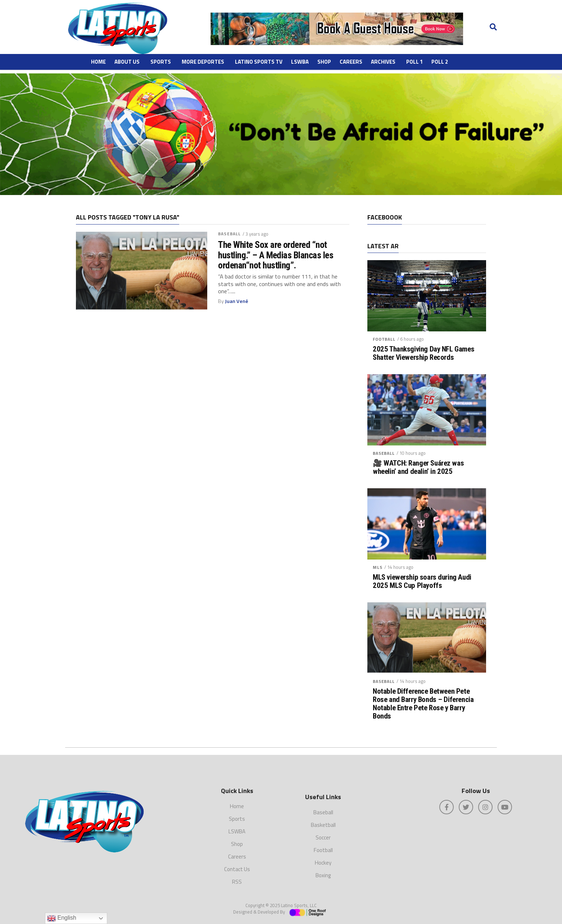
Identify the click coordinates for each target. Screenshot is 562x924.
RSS (237, 882)
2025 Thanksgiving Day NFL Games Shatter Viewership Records (423, 353)
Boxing (323, 875)
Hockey (323, 863)
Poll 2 (440, 62)
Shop (324, 62)
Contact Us (237, 869)
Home (98, 62)
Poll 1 (414, 62)
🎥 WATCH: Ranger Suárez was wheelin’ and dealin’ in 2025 (418, 467)
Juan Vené (237, 301)
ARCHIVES (383, 62)
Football (384, 339)
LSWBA (300, 62)
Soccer (323, 837)
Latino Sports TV (259, 62)
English (62, 918)
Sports (161, 62)
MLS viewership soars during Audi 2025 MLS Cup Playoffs (422, 581)
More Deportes (203, 62)
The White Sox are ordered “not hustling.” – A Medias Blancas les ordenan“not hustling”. (276, 255)
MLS (378, 567)
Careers (351, 62)
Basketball (323, 825)
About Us (127, 62)
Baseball (229, 234)
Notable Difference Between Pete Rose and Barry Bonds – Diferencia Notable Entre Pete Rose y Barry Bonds (423, 704)
